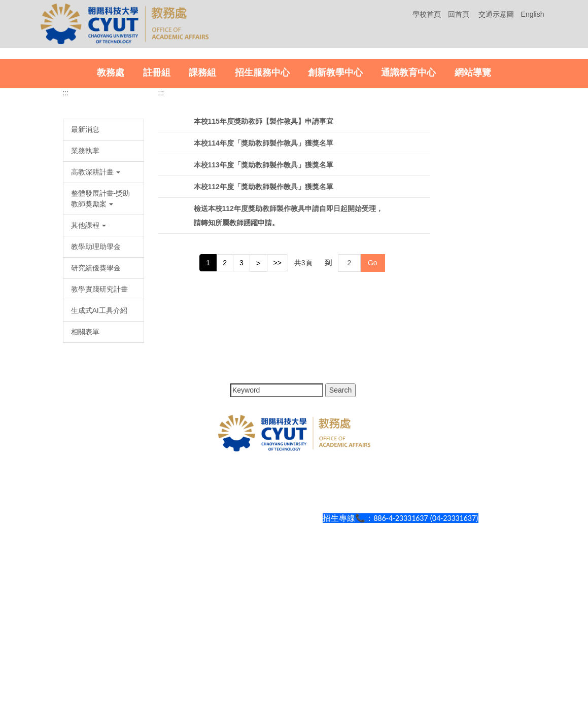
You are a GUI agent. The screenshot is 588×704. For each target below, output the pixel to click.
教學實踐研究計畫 (99, 450)
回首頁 (459, 14)
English (533, 14)
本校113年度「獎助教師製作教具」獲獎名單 (264, 326)
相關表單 (85, 493)
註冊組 (157, 234)
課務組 (202, 234)
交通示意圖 (496, 14)
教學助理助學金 (96, 408)
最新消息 (85, 291)
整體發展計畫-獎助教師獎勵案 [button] (101, 360)
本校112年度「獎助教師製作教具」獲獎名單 (264, 348)
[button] (20, 134)
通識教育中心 (408, 234)
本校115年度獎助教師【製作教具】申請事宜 (264, 283)
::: (66, 254)
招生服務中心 (262, 234)
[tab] (524, 208)
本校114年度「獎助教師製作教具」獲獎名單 (264, 304)
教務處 (111, 234)
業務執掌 (85, 312)
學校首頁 (427, 14)
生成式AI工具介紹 (99, 472)
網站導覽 (473, 234)
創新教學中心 (335, 234)
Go (373, 425)
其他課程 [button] (89, 386)
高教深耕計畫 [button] (96, 333)
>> (278, 424)
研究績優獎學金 (96, 429)
